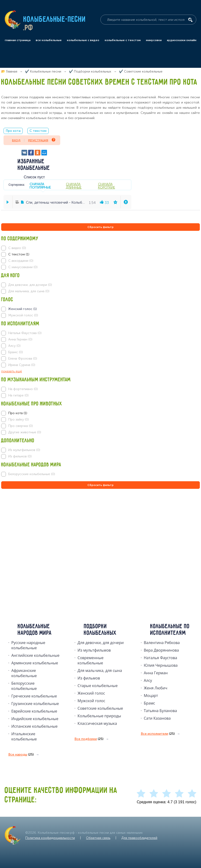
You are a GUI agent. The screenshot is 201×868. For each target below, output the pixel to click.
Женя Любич (156, 688)
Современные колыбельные (90, 660)
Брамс (150, 703)
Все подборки (89, 739)
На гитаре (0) (18, 395)
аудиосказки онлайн (182, 40)
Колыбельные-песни (55, 20)
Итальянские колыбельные (24, 736)
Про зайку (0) (19, 419)
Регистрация (42, 140)
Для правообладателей (139, 838)
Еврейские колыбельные (34, 711)
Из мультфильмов (94, 650)
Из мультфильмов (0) (24, 450)
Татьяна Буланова (160, 711)
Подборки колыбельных (100, 630)
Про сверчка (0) (21, 426)
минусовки (154, 40)
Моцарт (151, 696)
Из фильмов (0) (20, 456)
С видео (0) (17, 248)
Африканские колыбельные (24, 673)
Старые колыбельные (98, 686)
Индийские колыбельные (35, 719)
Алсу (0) (14, 346)
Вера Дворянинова (161, 650)
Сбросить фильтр (100, 227)
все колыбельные (49, 40)
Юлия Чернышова (161, 665)
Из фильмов (89, 678)
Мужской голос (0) (23, 315)
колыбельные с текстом (123, 40)
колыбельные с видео (83, 40)
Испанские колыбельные (34, 726)
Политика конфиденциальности (50, 838)
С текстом (38, 131)
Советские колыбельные (100, 708)
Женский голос (91, 693)
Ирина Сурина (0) (22, 365)
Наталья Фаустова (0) (25, 333)
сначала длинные (74, 186)
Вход (16, 140)
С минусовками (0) (23, 267)
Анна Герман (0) (20, 339)
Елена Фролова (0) (23, 359)
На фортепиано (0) (23, 389)
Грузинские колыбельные (35, 704)
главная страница (18, 40)
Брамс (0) (16, 352)
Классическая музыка (97, 723)
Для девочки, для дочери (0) (30, 285)
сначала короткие (107, 186)
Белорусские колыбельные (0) (32, 474)
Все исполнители (158, 734)
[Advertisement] (30, 541)
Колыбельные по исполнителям (170, 630)
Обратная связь (98, 838)
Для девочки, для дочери (100, 643)
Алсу (148, 680)
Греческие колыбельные (34, 696)
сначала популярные (40, 186)
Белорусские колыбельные (24, 686)
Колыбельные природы (99, 716)
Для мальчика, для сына (100, 670)
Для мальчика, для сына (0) (29, 291)
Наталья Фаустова (160, 658)
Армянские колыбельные (35, 663)
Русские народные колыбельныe (28, 645)
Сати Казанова (157, 718)
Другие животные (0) (25, 432)
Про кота (13, 131)
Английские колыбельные (35, 655)
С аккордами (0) (21, 261)
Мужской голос (91, 701)
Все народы (21, 755)
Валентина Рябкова (162, 643)
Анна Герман (156, 673)
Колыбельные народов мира (35, 630)
